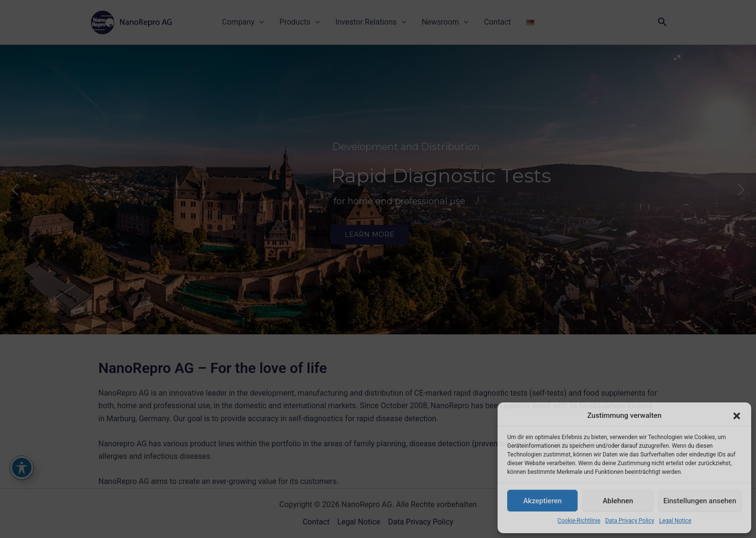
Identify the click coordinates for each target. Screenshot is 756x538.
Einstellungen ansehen (700, 501)
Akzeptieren (542, 501)
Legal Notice (675, 521)
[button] (737, 416)
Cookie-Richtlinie (579, 521)
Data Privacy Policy (630, 521)
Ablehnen (618, 501)
